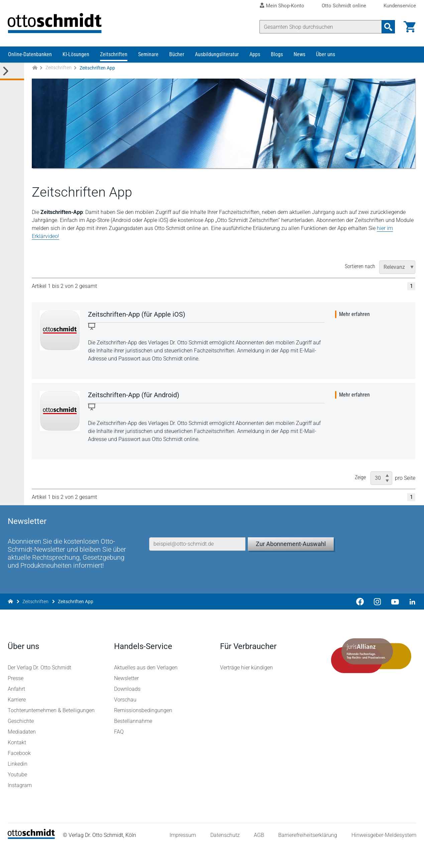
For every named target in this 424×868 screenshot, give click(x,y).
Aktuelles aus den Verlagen (146, 689)
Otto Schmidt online (344, 6)
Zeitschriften (114, 56)
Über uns (326, 56)
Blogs (277, 56)
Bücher (177, 56)
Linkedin (18, 785)
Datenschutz (225, 856)
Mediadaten (22, 753)
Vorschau (125, 721)
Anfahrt (17, 710)
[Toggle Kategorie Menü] (12, 73)
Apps (255, 56)
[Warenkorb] (409, 27)
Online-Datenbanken (30, 56)
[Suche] (320, 27)
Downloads (127, 710)
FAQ (119, 753)
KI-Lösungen (76, 56)
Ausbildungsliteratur (217, 56)
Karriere (17, 721)
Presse (16, 699)
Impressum (183, 856)
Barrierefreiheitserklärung (308, 856)
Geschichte (21, 742)
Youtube (18, 796)
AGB (259, 856)
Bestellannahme (133, 742)
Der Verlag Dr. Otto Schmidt (40, 689)
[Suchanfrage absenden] (388, 27)
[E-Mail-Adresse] (198, 562)
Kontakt (17, 764)
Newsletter (126, 699)
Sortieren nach (361, 268)
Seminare (148, 56)
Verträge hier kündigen (246, 689)
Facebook (20, 774)
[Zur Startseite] (35, 70)
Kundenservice (400, 6)
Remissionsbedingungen (143, 731)
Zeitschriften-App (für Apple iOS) (137, 316)
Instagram (20, 806)
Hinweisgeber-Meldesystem (384, 856)
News (299, 56)
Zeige (361, 479)
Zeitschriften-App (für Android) (134, 397)
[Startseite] (32, 858)
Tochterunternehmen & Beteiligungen (51, 731)
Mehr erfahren (355, 316)
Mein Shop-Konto (285, 6)
